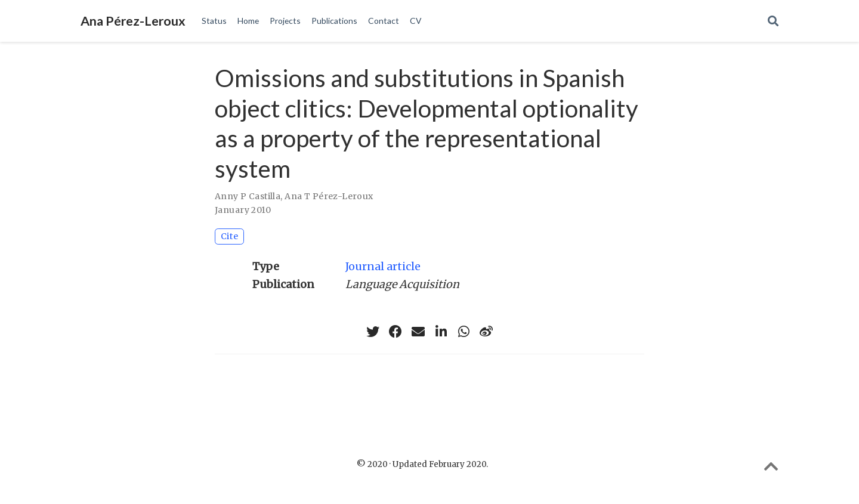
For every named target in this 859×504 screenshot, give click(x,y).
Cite (229, 236)
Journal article (383, 266)
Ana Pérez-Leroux (133, 21)
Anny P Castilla (248, 196)
